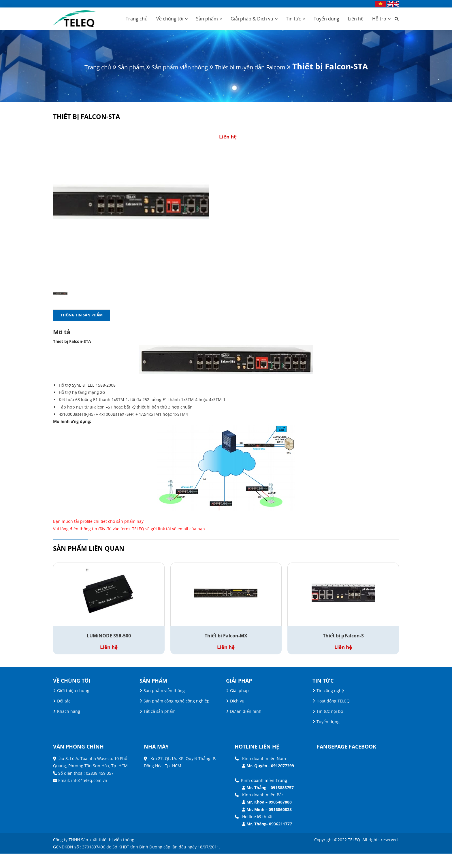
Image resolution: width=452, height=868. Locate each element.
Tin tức (293, 19)
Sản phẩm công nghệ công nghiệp (177, 715)
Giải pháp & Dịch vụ (252, 19)
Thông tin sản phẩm (82, 329)
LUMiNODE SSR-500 (109, 650)
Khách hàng (69, 726)
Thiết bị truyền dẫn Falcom (279, 66)
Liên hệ (356, 19)
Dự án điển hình (246, 726)
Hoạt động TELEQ (333, 715)
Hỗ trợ (379, 19)
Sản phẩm (207, 19)
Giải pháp (239, 705)
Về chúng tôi (170, 19)
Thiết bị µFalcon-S (343, 650)
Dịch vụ (237, 715)
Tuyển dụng (326, 19)
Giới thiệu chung (73, 705)
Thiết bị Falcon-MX (226, 650)
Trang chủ (137, 19)
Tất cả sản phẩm (160, 726)
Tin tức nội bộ (330, 726)
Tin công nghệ (330, 705)
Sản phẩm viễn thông (183, 66)
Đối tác (64, 715)
